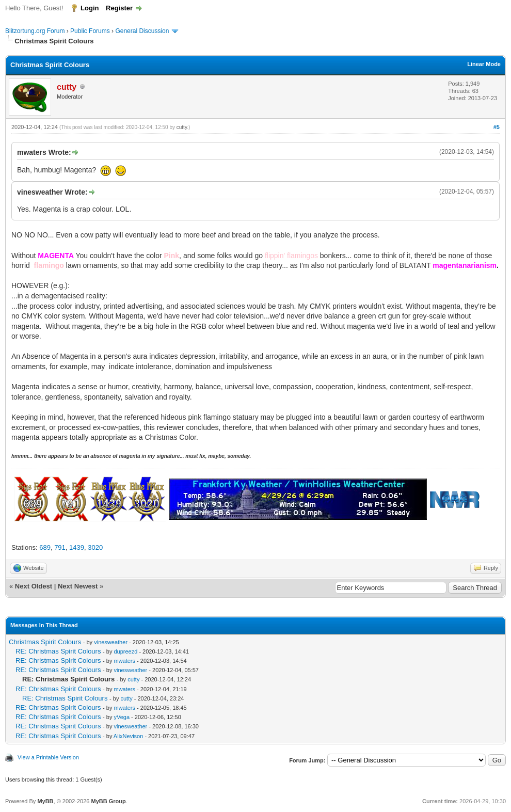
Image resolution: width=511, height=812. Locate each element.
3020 (95, 547)
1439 (77, 547)
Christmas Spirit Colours (45, 642)
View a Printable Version (48, 757)
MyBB (45, 801)
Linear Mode (484, 64)
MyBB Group (108, 801)
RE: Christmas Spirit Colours (58, 651)
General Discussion (142, 31)
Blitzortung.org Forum (35, 31)
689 (45, 547)
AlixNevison (128, 736)
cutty (182, 127)
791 (60, 547)
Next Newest (78, 586)
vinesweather (111, 642)
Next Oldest (34, 586)
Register (119, 8)
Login (90, 8)
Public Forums (90, 31)
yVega (122, 717)
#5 (497, 127)
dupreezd (125, 651)
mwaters (124, 661)
